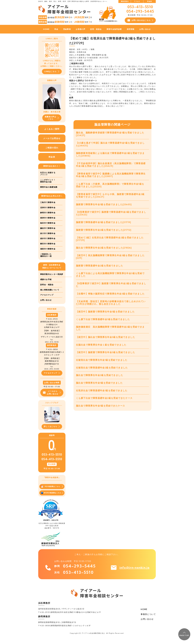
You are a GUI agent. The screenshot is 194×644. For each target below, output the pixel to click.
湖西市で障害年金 (48, 249)
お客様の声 (80, 29)
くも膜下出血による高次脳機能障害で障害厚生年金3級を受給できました (110, 277)
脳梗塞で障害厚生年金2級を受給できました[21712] (104, 232)
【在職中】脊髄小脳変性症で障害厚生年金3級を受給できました (110, 297)
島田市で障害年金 (48, 223)
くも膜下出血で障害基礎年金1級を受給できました (103, 323)
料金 (56, 29)
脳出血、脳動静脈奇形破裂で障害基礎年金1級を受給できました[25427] (110, 134)
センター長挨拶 (47, 280)
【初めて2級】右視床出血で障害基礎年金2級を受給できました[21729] (110, 241)
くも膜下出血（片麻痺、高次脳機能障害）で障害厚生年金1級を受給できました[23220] (110, 186)
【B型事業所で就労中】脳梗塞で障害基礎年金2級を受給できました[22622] (111, 215)
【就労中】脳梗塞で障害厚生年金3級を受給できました (105, 357)
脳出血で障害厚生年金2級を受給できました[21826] (104, 250)
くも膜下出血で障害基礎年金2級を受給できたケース (104, 403)
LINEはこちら (52, 71)
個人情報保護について (50, 295)
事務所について (148, 620)
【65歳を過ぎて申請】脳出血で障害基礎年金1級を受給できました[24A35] (110, 144)
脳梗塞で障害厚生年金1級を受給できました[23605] (104, 206)
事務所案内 (125, 1)
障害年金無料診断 (114, 29)
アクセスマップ (47, 300)
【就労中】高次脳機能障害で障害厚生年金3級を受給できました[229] (110, 259)
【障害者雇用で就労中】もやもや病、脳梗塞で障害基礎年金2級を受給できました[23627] (110, 197)
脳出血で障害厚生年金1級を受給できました (99, 388)
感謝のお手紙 (46, 285)
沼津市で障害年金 (48, 208)
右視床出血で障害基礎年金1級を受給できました (102, 396)
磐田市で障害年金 (48, 244)
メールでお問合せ (52, 138)
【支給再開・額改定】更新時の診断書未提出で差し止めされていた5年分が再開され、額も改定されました (111, 306)
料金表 (150, 1)
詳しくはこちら (52, 432)
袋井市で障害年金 (48, 239)
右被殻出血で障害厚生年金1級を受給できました (102, 365)
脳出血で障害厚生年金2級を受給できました (99, 380)
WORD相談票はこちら (52, 499)
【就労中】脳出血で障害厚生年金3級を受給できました (105, 341)
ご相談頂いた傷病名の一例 (46, 255)
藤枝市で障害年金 (48, 228)
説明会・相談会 (47, 290)
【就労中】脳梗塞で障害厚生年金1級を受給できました (105, 315)
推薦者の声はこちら (52, 118)
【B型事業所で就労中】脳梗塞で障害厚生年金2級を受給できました (111, 288)
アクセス (137, 1)
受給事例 (67, 29)
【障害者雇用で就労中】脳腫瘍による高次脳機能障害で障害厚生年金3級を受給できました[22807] (111, 176)
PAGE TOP (184, 634)
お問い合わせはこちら (140, 20)
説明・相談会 (96, 29)
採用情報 (131, 29)
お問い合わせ (145, 29)
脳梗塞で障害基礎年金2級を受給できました (99, 268)
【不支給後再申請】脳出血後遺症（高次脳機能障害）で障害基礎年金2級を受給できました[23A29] (111, 165)
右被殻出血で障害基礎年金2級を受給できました (102, 372)
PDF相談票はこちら (52, 492)
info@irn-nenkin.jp (133, 574)
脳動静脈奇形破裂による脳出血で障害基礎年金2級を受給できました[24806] (110, 155)
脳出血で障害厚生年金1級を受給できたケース (100, 411)
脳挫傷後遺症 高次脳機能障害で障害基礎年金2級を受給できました (110, 332)
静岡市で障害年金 (48, 213)
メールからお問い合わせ (52, 398)
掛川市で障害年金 (48, 234)
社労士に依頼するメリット (48, 174)
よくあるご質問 (52, 129)
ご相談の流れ (52, 148)
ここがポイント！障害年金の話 (48, 181)
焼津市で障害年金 (48, 218)
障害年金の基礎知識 (49, 187)
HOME (46, 29)
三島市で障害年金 (48, 203)
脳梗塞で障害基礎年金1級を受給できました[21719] (104, 224)
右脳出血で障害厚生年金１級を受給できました (101, 349)
